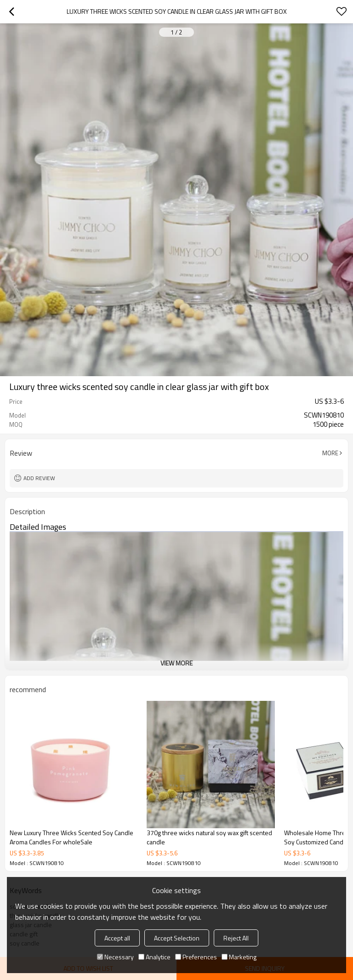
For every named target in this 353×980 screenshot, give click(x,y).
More (330, 453)
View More (176, 663)
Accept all (117, 938)
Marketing (239, 957)
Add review (39, 478)
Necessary (115, 957)
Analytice (154, 957)
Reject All (236, 938)
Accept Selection (177, 938)
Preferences (196, 957)
